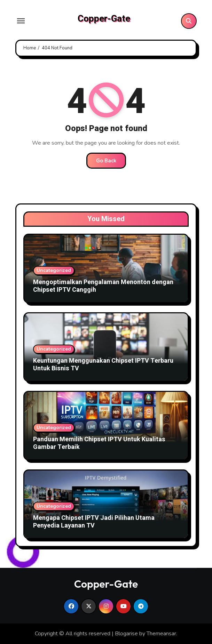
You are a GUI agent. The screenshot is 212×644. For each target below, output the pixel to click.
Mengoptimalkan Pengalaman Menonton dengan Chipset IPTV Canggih (103, 286)
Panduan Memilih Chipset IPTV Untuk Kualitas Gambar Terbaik (99, 443)
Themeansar (161, 634)
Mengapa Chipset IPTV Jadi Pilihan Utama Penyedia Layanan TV (94, 522)
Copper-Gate (104, 19)
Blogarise (126, 634)
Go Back (106, 161)
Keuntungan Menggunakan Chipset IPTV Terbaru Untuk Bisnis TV (103, 365)
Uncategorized (54, 270)
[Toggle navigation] (21, 21)
